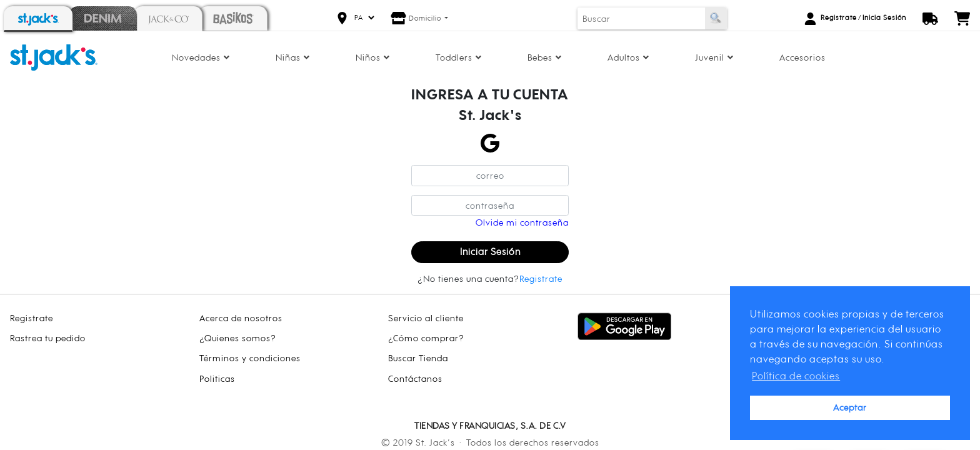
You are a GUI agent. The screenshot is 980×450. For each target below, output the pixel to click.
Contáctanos (415, 378)
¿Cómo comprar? (426, 338)
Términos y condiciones (250, 358)
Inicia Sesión (884, 17)
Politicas (217, 378)
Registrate (839, 17)
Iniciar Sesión (490, 252)
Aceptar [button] (850, 407)
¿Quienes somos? (238, 338)
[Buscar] (641, 18)
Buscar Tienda (418, 358)
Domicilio (426, 18)
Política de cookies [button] (796, 376)
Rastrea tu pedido (48, 338)
